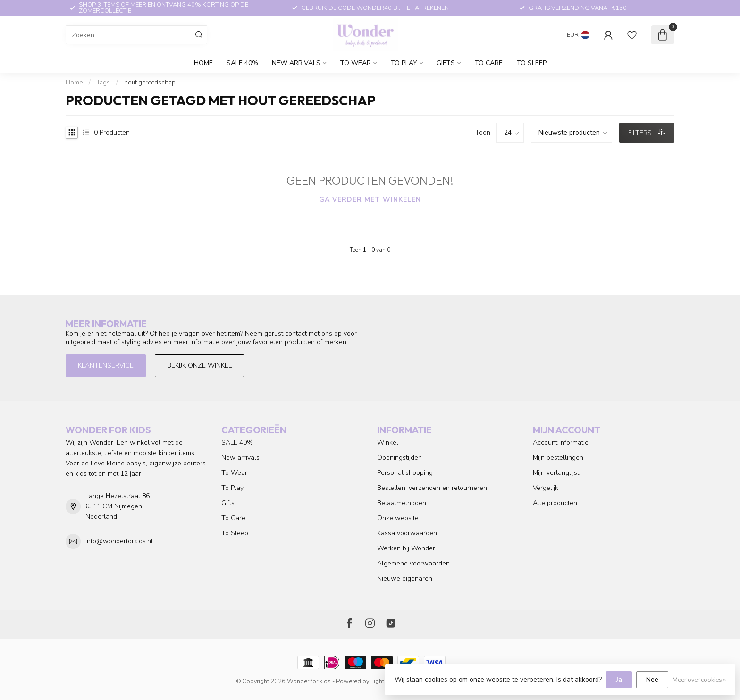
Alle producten (555, 503)
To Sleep (531, 63)
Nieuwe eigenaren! (405, 578)
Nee (652, 679)
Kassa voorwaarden (407, 533)
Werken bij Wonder (406, 548)
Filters (647, 133)
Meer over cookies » (699, 679)
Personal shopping (405, 473)
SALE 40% (242, 63)
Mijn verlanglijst (556, 473)
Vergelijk (546, 488)
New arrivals (296, 63)
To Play (404, 63)
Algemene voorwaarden (413, 563)
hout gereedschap (150, 83)
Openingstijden (399, 458)
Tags (103, 83)
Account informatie (561, 443)
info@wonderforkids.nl (119, 541)
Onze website (398, 518)
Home (203, 63)
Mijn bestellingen (558, 458)
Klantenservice (106, 366)
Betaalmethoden (402, 503)
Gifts (446, 63)
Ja (619, 679)
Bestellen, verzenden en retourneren (432, 488)
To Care (488, 63)
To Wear (355, 63)
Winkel (388, 443)
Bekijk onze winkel (199, 366)
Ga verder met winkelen (370, 199)
